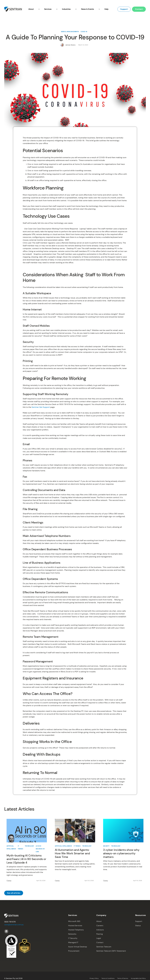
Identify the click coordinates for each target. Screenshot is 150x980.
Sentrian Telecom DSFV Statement (111, 951)
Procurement (74, 951)
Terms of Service (123, 978)
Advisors (100, 930)
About (99, 921)
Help (106, 9)
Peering (100, 934)
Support (124, 9)
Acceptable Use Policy (138, 978)
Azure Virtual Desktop (78, 947)
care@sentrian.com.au (14, 925)
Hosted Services (75, 926)
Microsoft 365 (74, 921)
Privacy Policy (94, 978)
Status (138, 926)
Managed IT (73, 942)
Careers (100, 926)
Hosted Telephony (76, 930)
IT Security (73, 938)
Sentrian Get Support (41, 407)
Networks (72, 934)
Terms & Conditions (108, 978)
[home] (13, 9)
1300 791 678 (10, 922)
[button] (34, 9)
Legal (99, 938)
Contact (139, 9)
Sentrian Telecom (104, 947)
